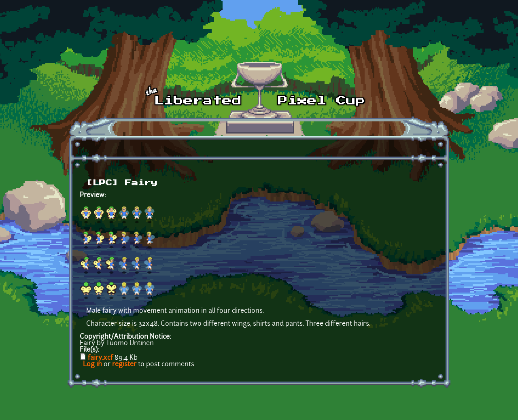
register (124, 365)
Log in (92, 365)
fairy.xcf (100, 358)
